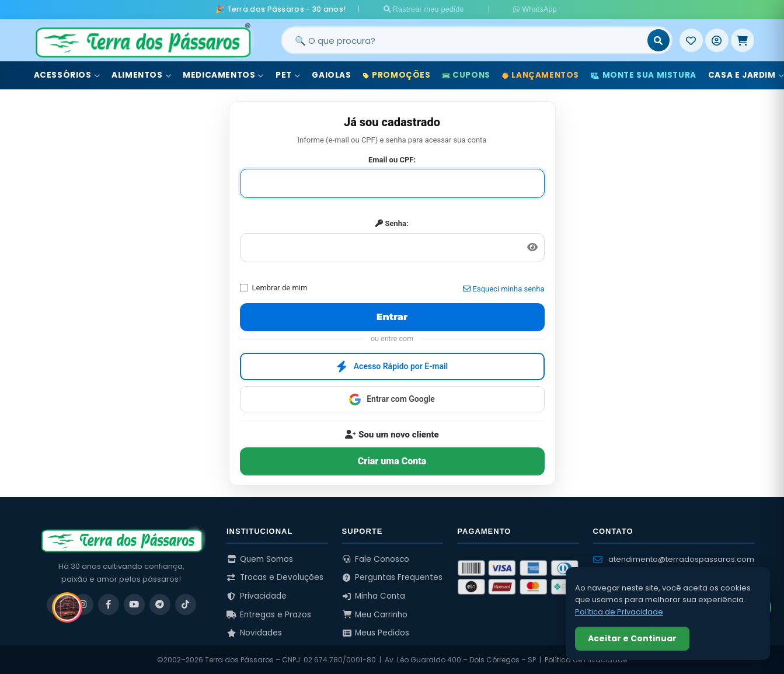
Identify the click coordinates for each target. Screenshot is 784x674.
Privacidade (257, 595)
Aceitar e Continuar (632, 638)
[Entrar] (717, 40)
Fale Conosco (376, 559)
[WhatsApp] (57, 604)
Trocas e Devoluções (275, 577)
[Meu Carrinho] (743, 40)
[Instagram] (83, 604)
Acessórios (67, 75)
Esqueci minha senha (503, 289)
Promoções (397, 75)
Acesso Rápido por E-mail (392, 366)
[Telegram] (160, 604)
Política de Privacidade (619, 612)
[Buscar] (658, 40)
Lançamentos (541, 75)
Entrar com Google (392, 399)
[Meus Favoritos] (691, 40)
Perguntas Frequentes (393, 577)
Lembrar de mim (274, 287)
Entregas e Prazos (269, 614)
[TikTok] (186, 604)
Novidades (254, 633)
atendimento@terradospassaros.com (674, 559)
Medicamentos (223, 75)
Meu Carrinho (375, 614)
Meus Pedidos (376, 633)
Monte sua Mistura (644, 75)
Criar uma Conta (392, 461)
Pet (288, 75)
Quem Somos (260, 559)
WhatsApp (530, 9)
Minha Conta (374, 595)
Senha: (392, 223)
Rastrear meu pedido (432, 9)
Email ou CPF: (392, 159)
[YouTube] (134, 604)
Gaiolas (331, 75)
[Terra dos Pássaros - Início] (142, 40)
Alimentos (141, 75)
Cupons (466, 75)
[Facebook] (109, 604)
